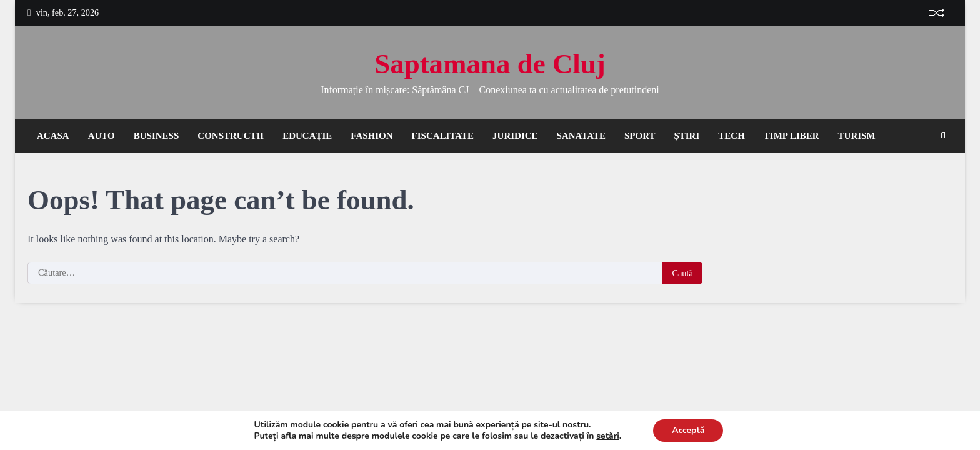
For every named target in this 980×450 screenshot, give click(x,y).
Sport (640, 136)
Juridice (515, 136)
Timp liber (792, 136)
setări (611, 436)
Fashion (372, 136)
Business (157, 136)
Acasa (53, 136)
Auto (102, 136)
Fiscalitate (443, 136)
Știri (687, 136)
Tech (732, 136)
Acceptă (692, 431)
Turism (857, 136)
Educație (307, 136)
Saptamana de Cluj (490, 64)
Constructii (231, 136)
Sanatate (581, 136)
